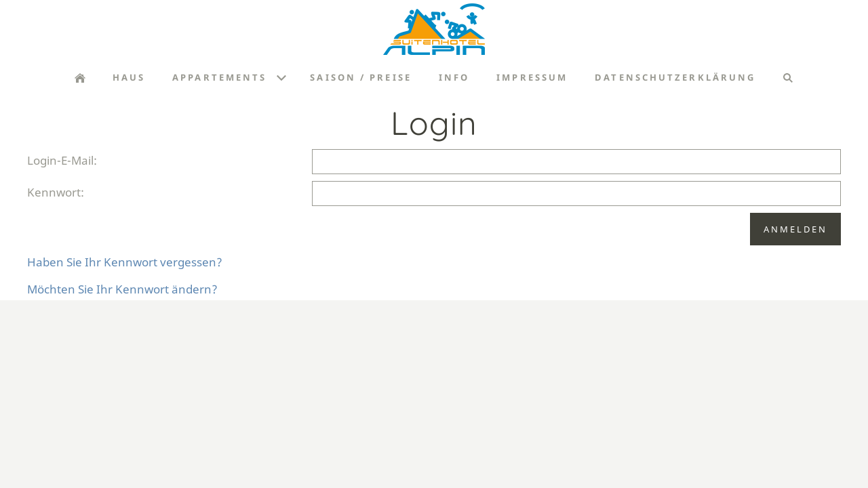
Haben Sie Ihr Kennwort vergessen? (125, 262)
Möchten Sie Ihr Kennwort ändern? (122, 289)
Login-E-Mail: (62, 160)
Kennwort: (56, 192)
